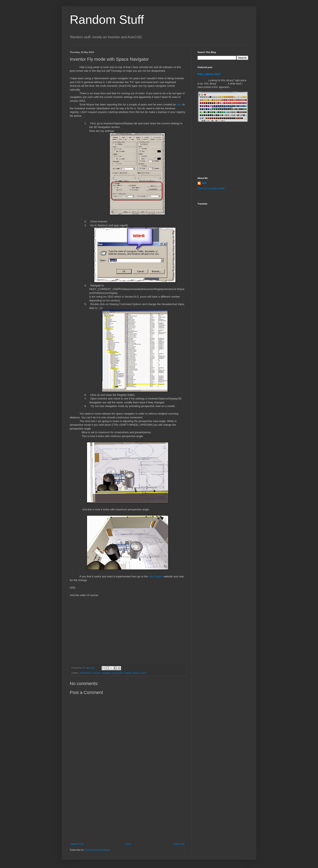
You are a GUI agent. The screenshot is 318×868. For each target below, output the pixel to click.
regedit (128, 673)
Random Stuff (107, 20)
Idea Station (156, 576)
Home (128, 844)
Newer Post (77, 844)
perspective (117, 673)
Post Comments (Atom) (97, 850)
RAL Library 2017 (209, 74)
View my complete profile (211, 188)
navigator (106, 673)
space (143, 673)
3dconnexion (85, 673)
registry (136, 673)
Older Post (179, 844)
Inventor (97, 673)
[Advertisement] (128, 812)
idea (179, 104)
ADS (204, 183)
